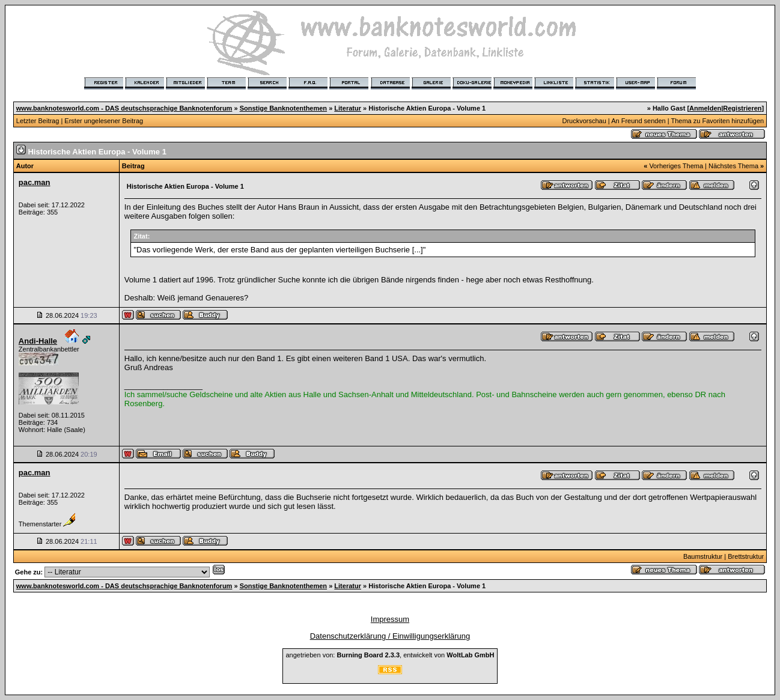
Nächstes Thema (733, 166)
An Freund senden (638, 121)
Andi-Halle (38, 341)
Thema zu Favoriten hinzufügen (717, 121)
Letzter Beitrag (38, 121)
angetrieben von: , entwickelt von (390, 655)
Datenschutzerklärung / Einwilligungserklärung (390, 636)
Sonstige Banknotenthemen (283, 108)
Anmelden (705, 108)
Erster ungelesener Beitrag (104, 121)
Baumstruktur (703, 556)
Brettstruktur (746, 556)
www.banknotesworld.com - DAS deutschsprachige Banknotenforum (124, 108)
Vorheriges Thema (676, 166)
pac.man (35, 182)
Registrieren (742, 108)
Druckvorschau (584, 121)
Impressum (390, 619)
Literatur (348, 108)
